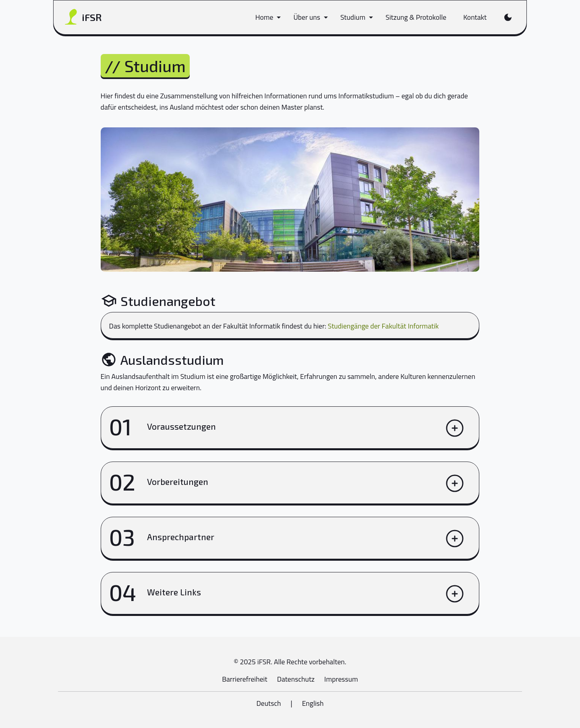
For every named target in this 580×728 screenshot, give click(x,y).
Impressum (341, 679)
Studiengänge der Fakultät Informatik (383, 326)
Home (264, 17)
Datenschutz (296, 679)
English (313, 703)
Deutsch (268, 703)
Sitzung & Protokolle (416, 17)
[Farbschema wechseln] (508, 18)
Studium (353, 17)
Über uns (307, 17)
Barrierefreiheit (244, 679)
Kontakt (475, 17)
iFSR (83, 17)
